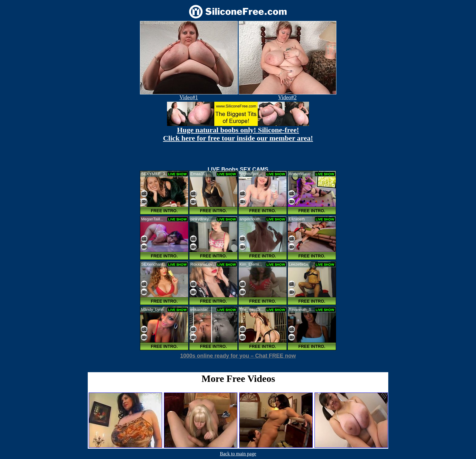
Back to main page (238, 454)
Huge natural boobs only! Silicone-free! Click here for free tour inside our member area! (238, 134)
